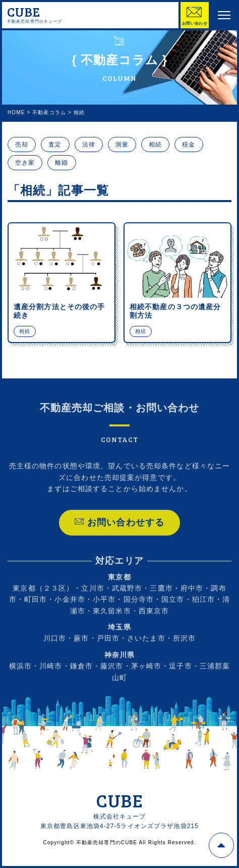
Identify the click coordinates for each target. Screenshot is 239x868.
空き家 (25, 163)
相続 (155, 144)
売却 (22, 144)
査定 (55, 144)
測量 (122, 144)
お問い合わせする (119, 533)
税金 (189, 144)
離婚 (62, 163)
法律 (89, 144)
